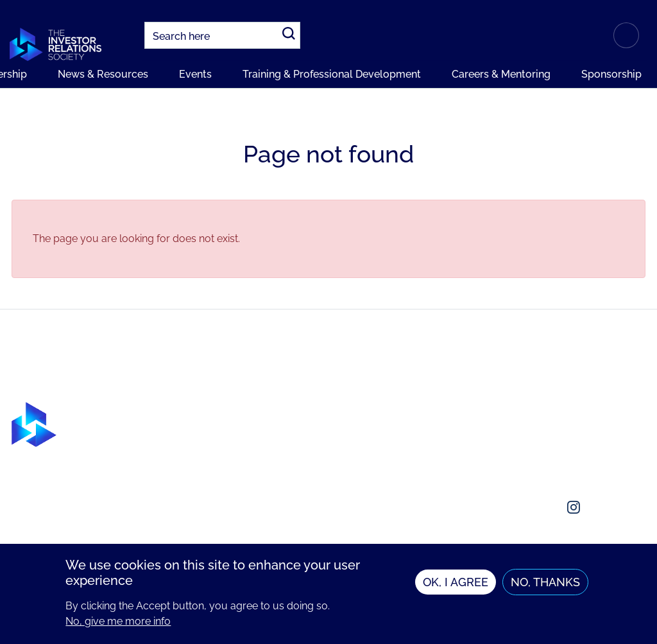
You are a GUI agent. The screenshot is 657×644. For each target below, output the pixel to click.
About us (521, 409)
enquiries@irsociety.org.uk (562, 461)
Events (195, 74)
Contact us (525, 435)
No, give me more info (118, 626)
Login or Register (626, 35)
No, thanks (545, 587)
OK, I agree (456, 587)
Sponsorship (611, 74)
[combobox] (222, 35)
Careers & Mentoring (501, 74)
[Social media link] (512, 507)
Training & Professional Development (332, 74)
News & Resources (103, 74)
